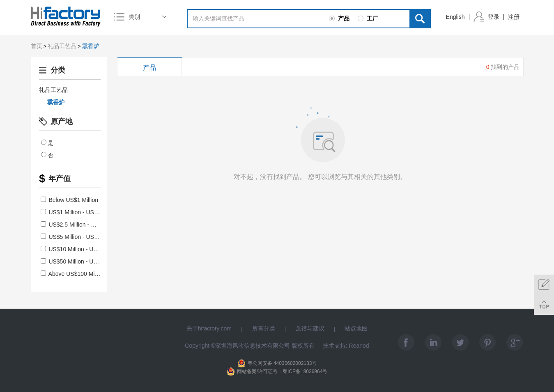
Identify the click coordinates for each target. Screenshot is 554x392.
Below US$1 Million (70, 200)
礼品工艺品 (62, 46)
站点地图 (356, 328)
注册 (514, 17)
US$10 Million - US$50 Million (83, 249)
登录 (494, 17)
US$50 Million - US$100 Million (84, 261)
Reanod (359, 346)
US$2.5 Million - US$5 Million (82, 225)
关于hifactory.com (209, 328)
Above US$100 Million (73, 274)
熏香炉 (91, 46)
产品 (149, 68)
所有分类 (264, 328)
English (455, 17)
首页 (37, 46)
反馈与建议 (310, 328)
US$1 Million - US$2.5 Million (82, 212)
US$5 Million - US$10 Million (81, 237)
